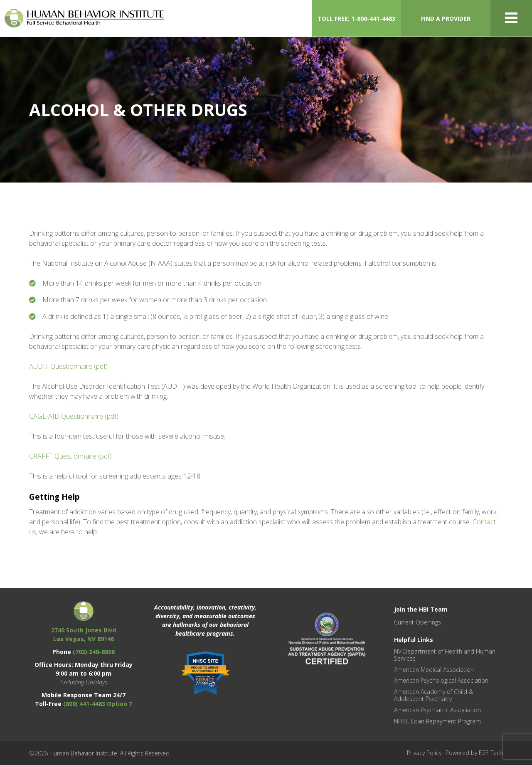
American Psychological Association (441, 680)
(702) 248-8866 (94, 652)
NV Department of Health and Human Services (445, 655)
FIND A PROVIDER (446, 19)
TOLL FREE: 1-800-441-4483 (356, 19)
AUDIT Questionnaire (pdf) (68, 366)
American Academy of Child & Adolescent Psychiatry (433, 695)
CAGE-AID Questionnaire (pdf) (74, 416)
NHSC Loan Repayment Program (437, 721)
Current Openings (417, 622)
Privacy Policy (424, 753)
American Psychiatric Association (437, 710)
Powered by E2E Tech (474, 753)
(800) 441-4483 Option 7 (98, 704)
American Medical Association (434, 670)
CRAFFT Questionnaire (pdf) (70, 456)
